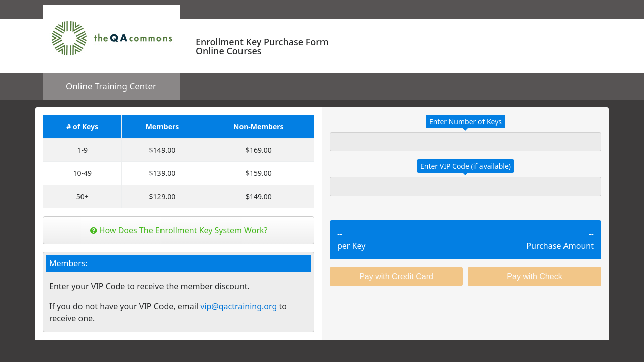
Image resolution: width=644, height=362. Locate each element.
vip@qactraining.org (238, 306)
